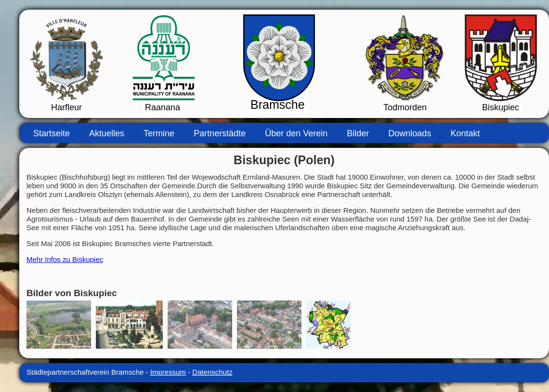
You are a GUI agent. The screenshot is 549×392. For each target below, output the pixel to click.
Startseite (52, 133)
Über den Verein (296, 133)
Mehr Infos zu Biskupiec (65, 259)
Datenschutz (212, 372)
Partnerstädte (220, 133)
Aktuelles (107, 133)
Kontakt (465, 133)
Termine (159, 133)
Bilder (358, 133)
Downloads (410, 133)
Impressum (168, 372)
